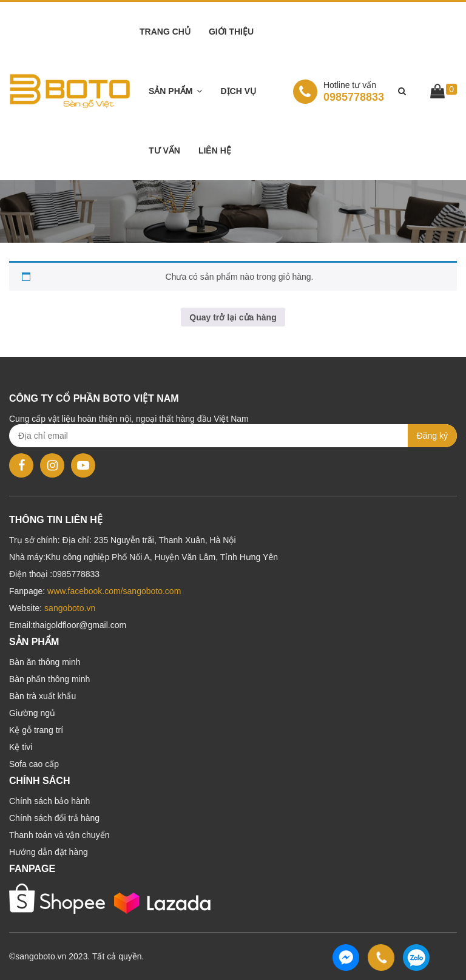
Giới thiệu (231, 32)
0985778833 (339, 91)
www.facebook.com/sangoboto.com (114, 591)
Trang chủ (165, 32)
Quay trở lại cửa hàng (233, 317)
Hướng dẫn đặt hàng (49, 852)
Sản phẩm (171, 91)
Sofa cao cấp (34, 764)
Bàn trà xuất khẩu (42, 696)
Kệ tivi (21, 747)
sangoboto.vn (70, 608)
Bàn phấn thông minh (49, 679)
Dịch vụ (238, 91)
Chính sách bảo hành (49, 801)
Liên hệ (215, 150)
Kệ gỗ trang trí (36, 730)
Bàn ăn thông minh (45, 662)
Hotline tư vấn (350, 85)
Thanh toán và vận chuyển (59, 835)
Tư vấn (164, 150)
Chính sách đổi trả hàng (54, 818)
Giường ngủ (32, 713)
